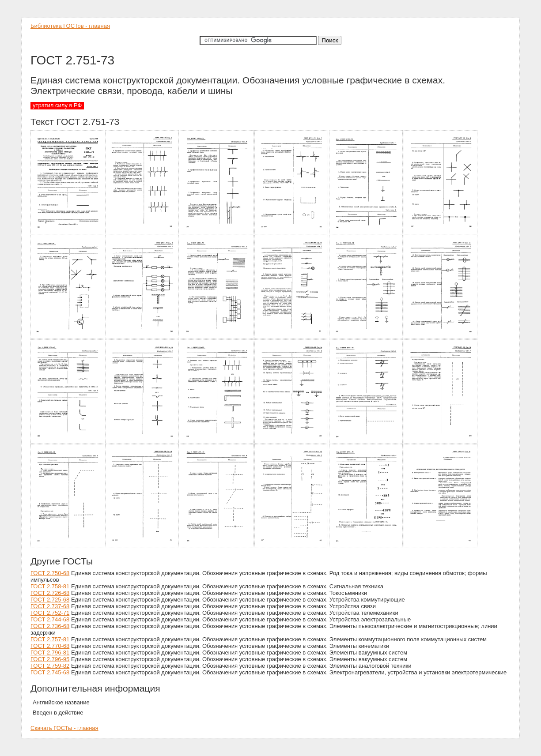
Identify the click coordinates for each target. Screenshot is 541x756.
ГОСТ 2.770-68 (50, 646)
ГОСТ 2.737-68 (50, 606)
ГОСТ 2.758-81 (50, 586)
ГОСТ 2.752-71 (50, 613)
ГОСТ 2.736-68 (50, 626)
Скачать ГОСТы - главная (64, 728)
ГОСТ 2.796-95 (50, 659)
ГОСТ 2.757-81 (50, 639)
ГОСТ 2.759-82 (50, 666)
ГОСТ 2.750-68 (50, 573)
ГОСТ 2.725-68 (50, 600)
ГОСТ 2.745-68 (50, 672)
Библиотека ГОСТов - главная (70, 26)
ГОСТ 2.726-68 (50, 593)
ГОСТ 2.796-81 (50, 653)
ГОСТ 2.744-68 (50, 619)
